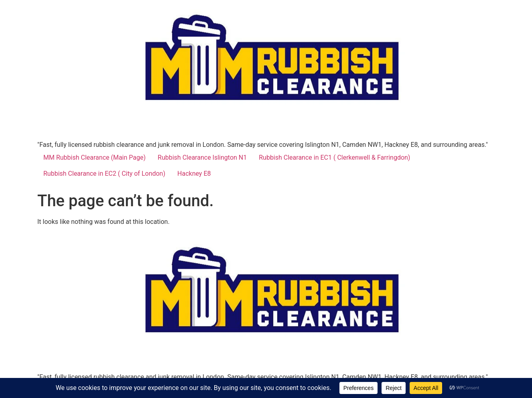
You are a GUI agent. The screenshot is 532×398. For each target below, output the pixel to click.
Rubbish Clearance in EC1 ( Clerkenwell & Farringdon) (334, 157)
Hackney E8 (194, 174)
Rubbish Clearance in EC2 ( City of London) (104, 174)
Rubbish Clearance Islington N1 (202, 157)
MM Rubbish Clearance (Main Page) (94, 157)
